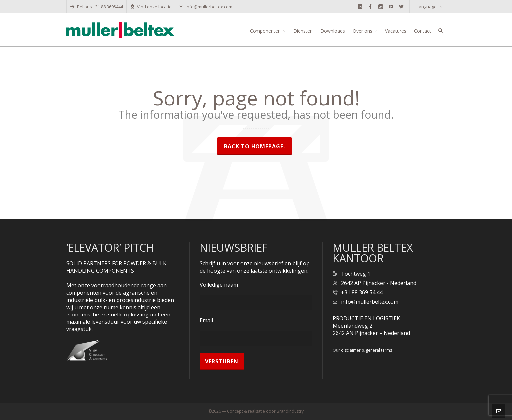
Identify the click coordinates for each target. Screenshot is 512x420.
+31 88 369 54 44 (362, 292)
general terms (379, 350)
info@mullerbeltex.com (205, 7)
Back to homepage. (255, 146)
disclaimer (351, 350)
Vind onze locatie (151, 7)
